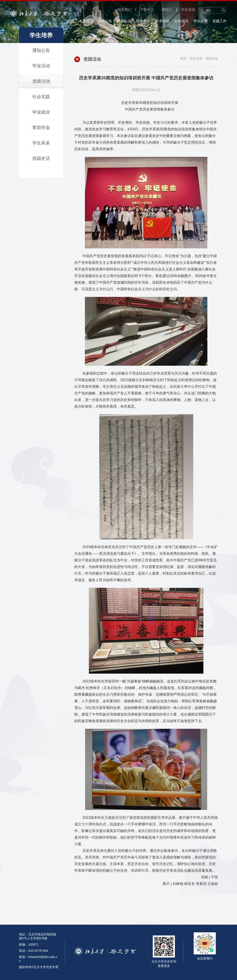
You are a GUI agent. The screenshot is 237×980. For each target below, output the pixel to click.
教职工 (167, 10)
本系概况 (86, 21)
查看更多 (164, 966)
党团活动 (212, 58)
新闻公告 (105, 21)
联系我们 (124, 10)
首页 (70, 21)
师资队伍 (124, 21)
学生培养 (201, 21)
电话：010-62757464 (34, 951)
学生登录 (188, 10)
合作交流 (181, 21)
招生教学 (143, 21)
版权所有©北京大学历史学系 (39, 967)
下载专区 (147, 10)
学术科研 (162, 21)
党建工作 (220, 21)
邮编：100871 (29, 944)
